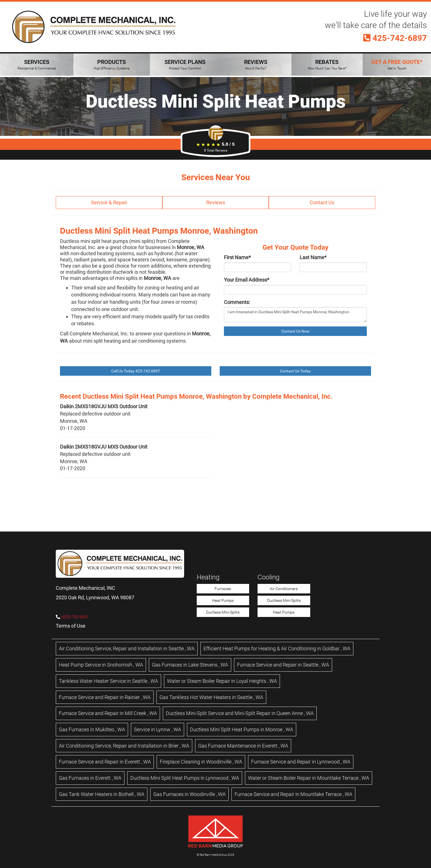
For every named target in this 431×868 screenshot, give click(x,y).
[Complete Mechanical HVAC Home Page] (94, 27)
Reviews (216, 202)
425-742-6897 (395, 38)
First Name (237, 257)
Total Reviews (216, 150)
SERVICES (37, 64)
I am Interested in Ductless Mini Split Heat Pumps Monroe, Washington (295, 315)
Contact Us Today (295, 371)
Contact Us (322, 202)
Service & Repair (109, 202)
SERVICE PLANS (185, 64)
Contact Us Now (296, 331)
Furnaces (223, 589)
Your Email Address (247, 280)
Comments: (237, 302)
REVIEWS (256, 64)
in (127, 648)
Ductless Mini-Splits (223, 612)
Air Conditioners (284, 589)
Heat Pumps (223, 600)
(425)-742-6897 (75, 617)
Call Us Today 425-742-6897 (136, 371)
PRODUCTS (112, 64)
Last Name (313, 257)
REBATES (327, 64)
